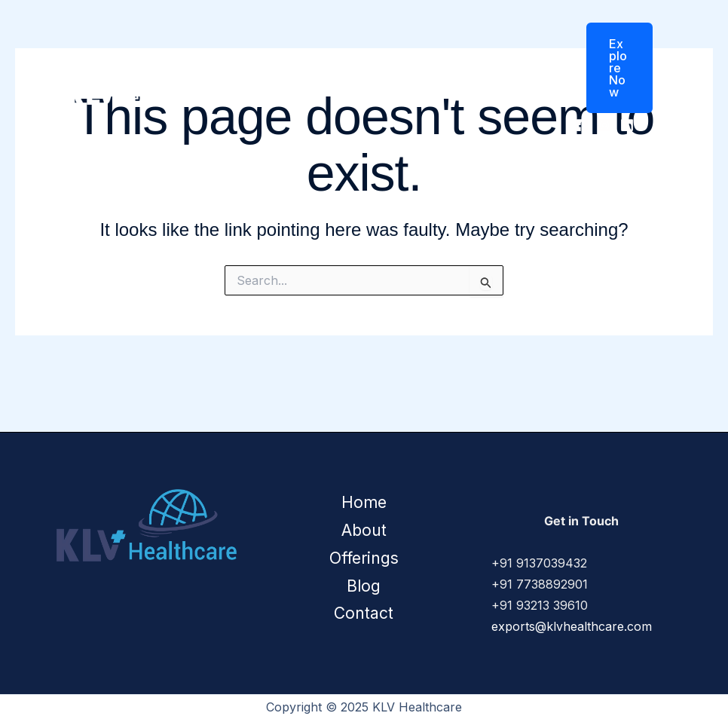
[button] (610, 68)
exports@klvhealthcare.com (572, 626)
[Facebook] (582, 125)
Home (265, 78)
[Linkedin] (627, 125)
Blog (462, 78)
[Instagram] (604, 125)
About (320, 78)
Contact (518, 78)
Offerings (393, 78)
